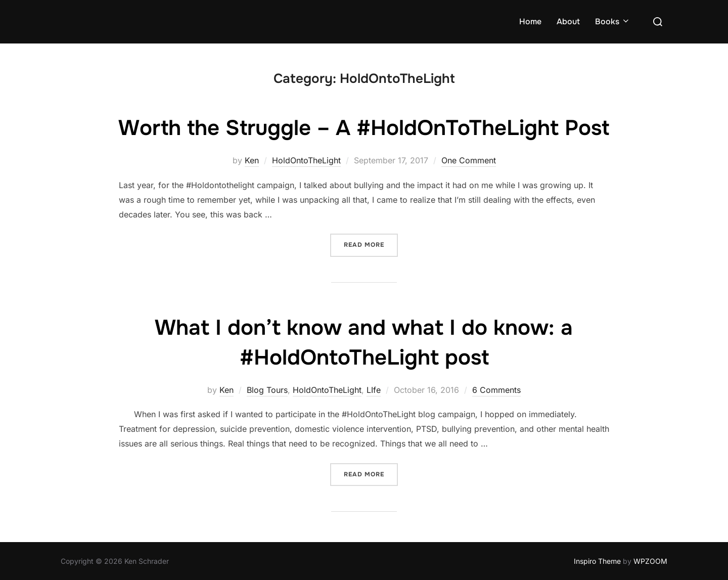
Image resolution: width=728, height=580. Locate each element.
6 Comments (496, 390)
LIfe (374, 390)
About (568, 21)
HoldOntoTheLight (306, 160)
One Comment (469, 160)
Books (613, 21)
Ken (252, 160)
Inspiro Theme (597, 561)
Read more (371, 244)
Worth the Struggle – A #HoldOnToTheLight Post (364, 128)
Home (530, 21)
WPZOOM (650, 561)
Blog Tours (267, 390)
